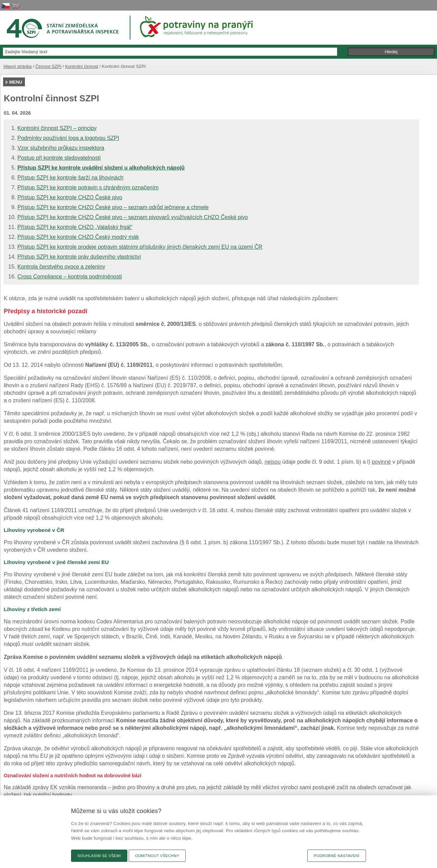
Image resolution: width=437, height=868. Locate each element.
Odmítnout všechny (157, 856)
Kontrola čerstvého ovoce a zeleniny (61, 267)
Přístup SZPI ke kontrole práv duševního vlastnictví (79, 257)
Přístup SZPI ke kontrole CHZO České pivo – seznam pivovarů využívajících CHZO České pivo (133, 217)
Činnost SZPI (48, 66)
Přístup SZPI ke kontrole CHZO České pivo (70, 197)
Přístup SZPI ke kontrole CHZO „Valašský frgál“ (75, 227)
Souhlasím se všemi (99, 856)
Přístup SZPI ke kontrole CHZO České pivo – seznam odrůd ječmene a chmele (113, 207)
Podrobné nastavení (337, 856)
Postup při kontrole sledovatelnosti (59, 158)
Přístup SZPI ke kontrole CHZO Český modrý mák (78, 237)
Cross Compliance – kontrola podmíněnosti (70, 277)
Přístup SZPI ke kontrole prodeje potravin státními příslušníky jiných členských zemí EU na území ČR (140, 247)
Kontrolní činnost (82, 66)
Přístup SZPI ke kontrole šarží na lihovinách (70, 178)
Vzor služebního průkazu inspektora (61, 148)
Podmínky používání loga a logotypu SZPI (68, 138)
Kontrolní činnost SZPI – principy (57, 128)
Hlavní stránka (18, 66)
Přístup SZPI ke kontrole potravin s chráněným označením (88, 187)
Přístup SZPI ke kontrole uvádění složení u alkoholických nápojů (101, 168)
